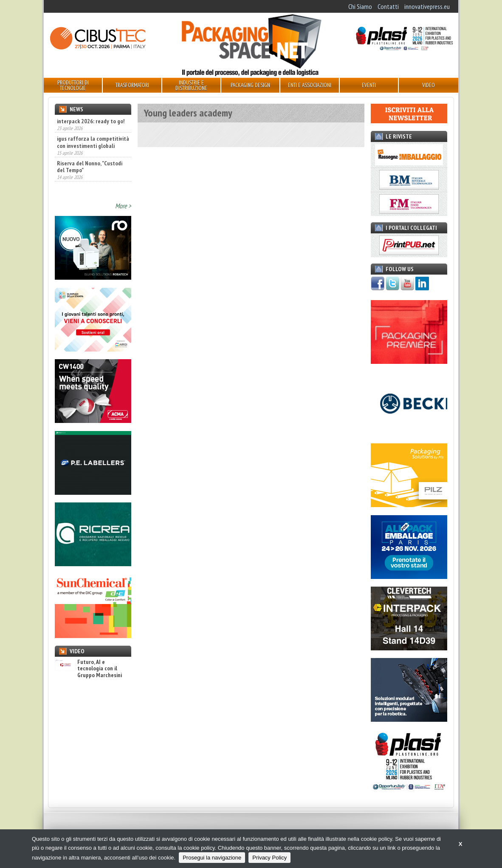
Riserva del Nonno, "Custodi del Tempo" (90, 185)
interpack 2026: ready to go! (91, 139)
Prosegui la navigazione (212, 858)
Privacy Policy (269, 858)
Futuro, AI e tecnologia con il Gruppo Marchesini (88, 674)
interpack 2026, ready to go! (90, 121)
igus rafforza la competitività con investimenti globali (93, 161)
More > (123, 211)
